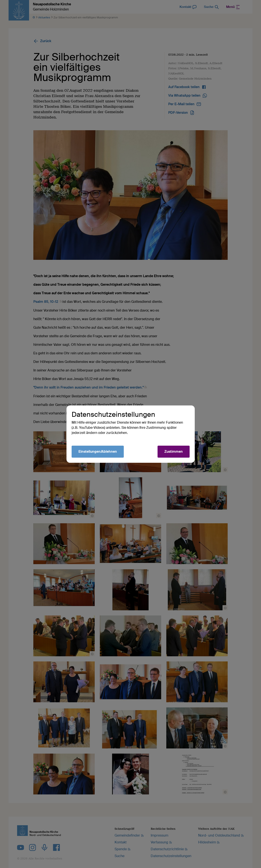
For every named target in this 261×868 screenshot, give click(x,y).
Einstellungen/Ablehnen (98, 452)
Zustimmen (174, 452)
